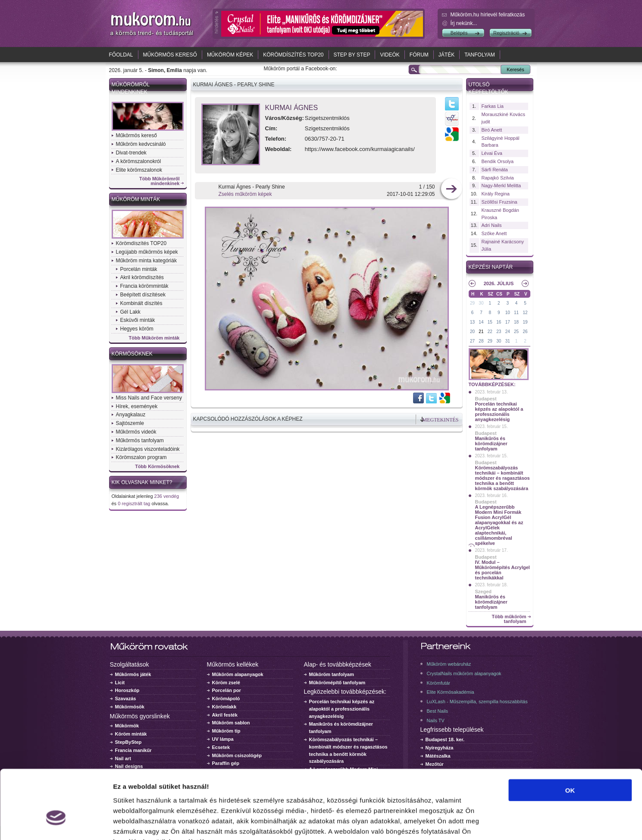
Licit (120, 683)
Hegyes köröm (137, 329)
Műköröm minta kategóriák (146, 261)
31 (508, 341)
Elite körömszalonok (139, 170)
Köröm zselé (226, 683)
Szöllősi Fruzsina (500, 202)
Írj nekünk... (464, 23)
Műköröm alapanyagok (238, 674)
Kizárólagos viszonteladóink (148, 449)
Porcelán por (227, 690)
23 (499, 332)
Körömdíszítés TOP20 (293, 55)
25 (516, 332)
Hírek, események (137, 406)
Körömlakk (224, 707)
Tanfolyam (480, 55)
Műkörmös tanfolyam (140, 440)
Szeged (484, 591)
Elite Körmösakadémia (451, 692)
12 (525, 313)
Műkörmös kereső (170, 55)
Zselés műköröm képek (245, 194)
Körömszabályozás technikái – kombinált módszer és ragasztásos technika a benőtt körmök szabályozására (503, 478)
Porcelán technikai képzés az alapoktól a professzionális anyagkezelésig (499, 412)
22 (490, 332)
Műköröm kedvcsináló (141, 144)
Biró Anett (492, 130)
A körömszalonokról (139, 161)
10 (508, 313)
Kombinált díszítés (141, 303)
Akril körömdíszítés (142, 277)
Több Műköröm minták (154, 338)
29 (472, 303)
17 (508, 322)
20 (472, 332)
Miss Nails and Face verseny (149, 398)
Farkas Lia (493, 106)
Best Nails (438, 711)
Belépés (459, 33)
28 (481, 341)
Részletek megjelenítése (490, 823)
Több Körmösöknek (157, 467)
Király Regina (496, 194)
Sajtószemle (130, 423)
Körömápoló (226, 698)
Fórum (419, 55)
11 (516, 313)
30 (481, 303)
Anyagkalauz (131, 415)
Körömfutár (438, 683)
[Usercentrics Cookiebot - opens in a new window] (56, 823)
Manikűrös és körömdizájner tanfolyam (491, 444)
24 (508, 332)
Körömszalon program (141, 457)
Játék (446, 55)
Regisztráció (506, 33)
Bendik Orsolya (498, 161)
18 (516, 322)
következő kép (451, 190)
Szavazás (126, 698)
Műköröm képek (230, 55)
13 (472, 322)
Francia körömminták (144, 286)
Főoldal (121, 55)
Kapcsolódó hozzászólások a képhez (248, 419)
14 (481, 322)
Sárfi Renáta (495, 170)
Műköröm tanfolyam (332, 674)
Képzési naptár (491, 267)
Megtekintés (441, 420)
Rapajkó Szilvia (498, 178)
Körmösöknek (132, 354)
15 (490, 322)
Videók (390, 55)
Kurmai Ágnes (292, 108)
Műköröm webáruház (449, 664)
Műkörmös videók (136, 432)
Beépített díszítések (143, 295)
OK (570, 737)
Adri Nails (492, 225)
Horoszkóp (127, 690)
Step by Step (352, 55)
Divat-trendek (131, 153)
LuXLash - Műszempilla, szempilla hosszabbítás (477, 702)
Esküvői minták (138, 320)
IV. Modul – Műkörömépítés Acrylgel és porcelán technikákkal (503, 570)
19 (525, 322)
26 (525, 332)
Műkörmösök (130, 707)
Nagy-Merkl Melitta (501, 186)
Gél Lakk (130, 312)
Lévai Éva (492, 153)
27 (472, 341)
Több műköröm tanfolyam (509, 619)
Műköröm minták (136, 199)
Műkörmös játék (133, 674)
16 (499, 322)
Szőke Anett (494, 233)
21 (481, 332)
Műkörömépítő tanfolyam (337, 683)
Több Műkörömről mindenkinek (160, 181)
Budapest (486, 399)
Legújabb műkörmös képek (147, 252)
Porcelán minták (139, 269)
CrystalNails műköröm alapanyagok (464, 673)
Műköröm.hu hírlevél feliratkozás (488, 15)
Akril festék (225, 715)
